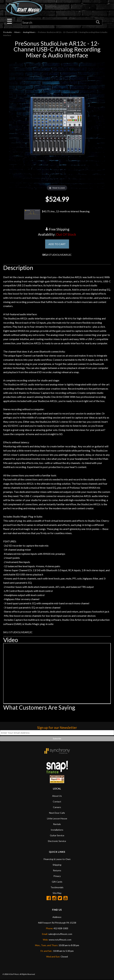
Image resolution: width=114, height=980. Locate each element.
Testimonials (57, 887)
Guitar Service (57, 836)
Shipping (57, 865)
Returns (57, 871)
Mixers (17, 32)
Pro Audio (7, 32)
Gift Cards (57, 882)
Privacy (57, 876)
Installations (57, 830)
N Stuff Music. (14, 974)
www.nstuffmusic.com (60, 940)
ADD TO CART (57, 244)
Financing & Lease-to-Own (57, 859)
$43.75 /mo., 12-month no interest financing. (57, 215)
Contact (57, 802)
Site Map (57, 893)
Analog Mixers (29, 32)
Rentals (57, 824)
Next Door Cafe (57, 813)
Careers (57, 807)
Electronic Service (57, 841)
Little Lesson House (57, 819)
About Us (57, 796)
